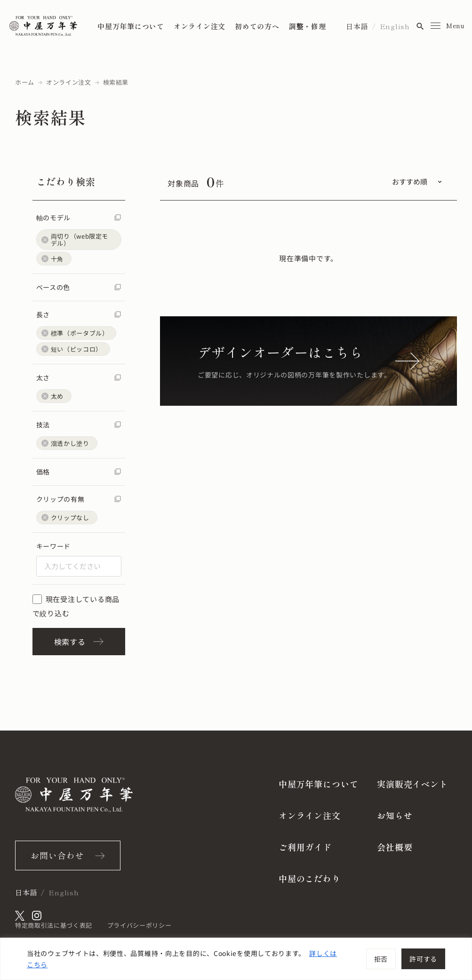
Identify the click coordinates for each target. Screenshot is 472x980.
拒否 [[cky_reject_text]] (381, 959)
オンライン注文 (200, 26)
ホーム (25, 82)
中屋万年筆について (131, 26)
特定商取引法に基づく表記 (54, 925)
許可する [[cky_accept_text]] (423, 959)
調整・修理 (308, 26)
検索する (79, 642)
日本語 (357, 26)
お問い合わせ (57, 855)
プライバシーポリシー (140, 925)
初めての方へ (257, 26)
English (395, 26)
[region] (236, 959)
